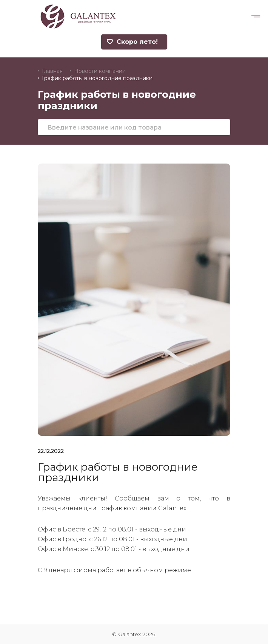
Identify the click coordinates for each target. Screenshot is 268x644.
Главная (52, 71)
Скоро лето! (132, 42)
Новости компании (100, 71)
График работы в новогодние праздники (97, 78)
